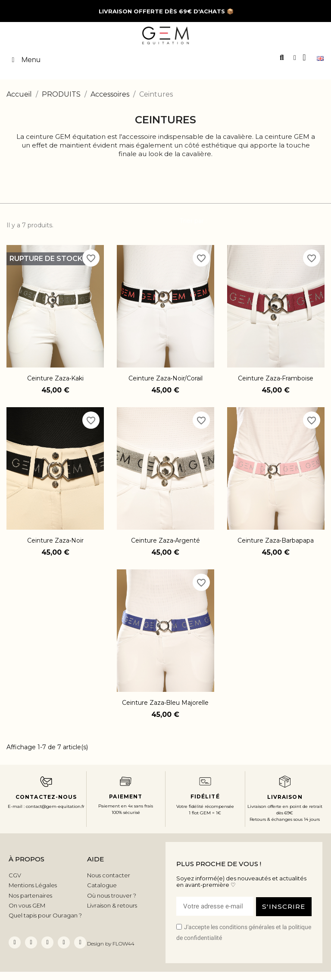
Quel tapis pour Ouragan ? (45, 915)
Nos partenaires (30, 895)
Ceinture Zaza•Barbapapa (276, 540)
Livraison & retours (112, 905)
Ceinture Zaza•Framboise (276, 378)
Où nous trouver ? (112, 895)
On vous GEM (27, 905)
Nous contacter (109, 875)
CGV (15, 875)
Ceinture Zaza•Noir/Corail (165, 378)
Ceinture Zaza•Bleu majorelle (165, 703)
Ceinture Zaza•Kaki (55, 378)
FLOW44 (123, 944)
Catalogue (102, 885)
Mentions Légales (33, 885)
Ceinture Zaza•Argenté (165, 540)
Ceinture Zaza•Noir (55, 540)
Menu (25, 60)
